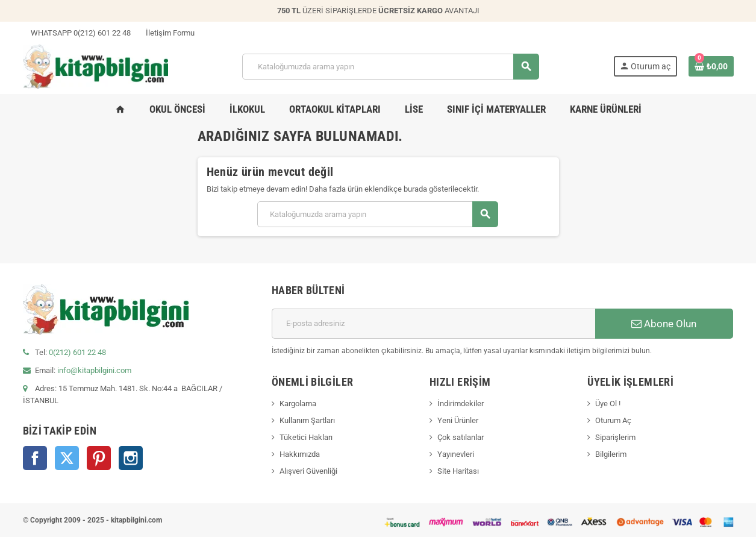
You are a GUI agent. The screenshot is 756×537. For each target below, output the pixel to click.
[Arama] (390, 67)
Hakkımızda (300, 454)
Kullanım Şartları (307, 420)
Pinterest (99, 458)
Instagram (131, 458)
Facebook (35, 458)
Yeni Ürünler (458, 420)
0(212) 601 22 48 (77, 352)
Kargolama (298, 404)
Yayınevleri (456, 454)
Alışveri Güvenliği (308, 471)
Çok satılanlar (461, 437)
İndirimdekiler (461, 404)
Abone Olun (664, 324)
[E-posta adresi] (433, 324)
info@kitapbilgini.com (94, 370)
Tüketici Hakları (306, 437)
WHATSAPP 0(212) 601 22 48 (77, 33)
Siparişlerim (615, 437)
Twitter (67, 458)
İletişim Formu (166, 33)
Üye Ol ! (608, 404)
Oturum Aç (613, 420)
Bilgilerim (611, 454)
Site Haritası (458, 471)
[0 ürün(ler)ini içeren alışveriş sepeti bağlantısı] (711, 66)
